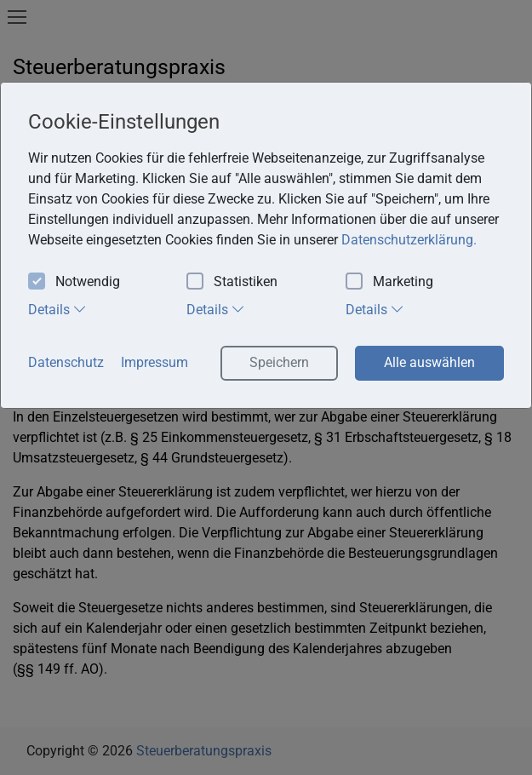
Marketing (389, 282)
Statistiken (232, 282)
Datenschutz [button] (66, 362)
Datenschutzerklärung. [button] (409, 240)
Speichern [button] (279, 362)
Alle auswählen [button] (429, 362)
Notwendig (74, 282)
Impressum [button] (154, 362)
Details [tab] (57, 309)
